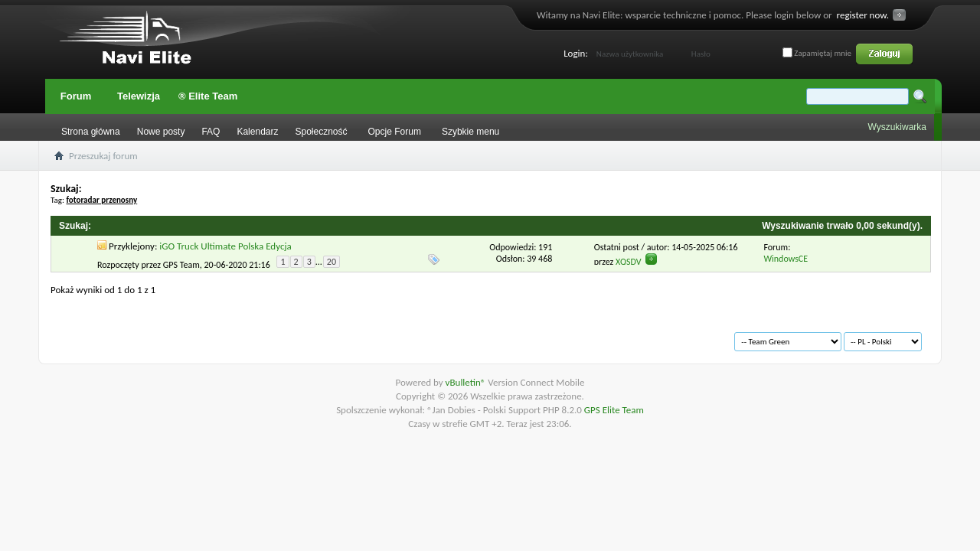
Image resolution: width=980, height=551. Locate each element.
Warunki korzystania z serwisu (185, 335)
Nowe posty (161, 132)
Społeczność (321, 132)
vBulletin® (467, 382)
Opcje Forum (395, 132)
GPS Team (181, 264)
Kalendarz (257, 132)
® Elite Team (208, 96)
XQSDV (629, 262)
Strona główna (91, 132)
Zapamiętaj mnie (817, 53)
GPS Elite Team (614, 410)
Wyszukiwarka (897, 127)
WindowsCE (786, 259)
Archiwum (93, 335)
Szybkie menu (470, 132)
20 (332, 262)
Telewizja (139, 96)
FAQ (211, 132)
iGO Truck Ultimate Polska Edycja (225, 246)
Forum (76, 96)
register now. (863, 15)
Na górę (273, 335)
